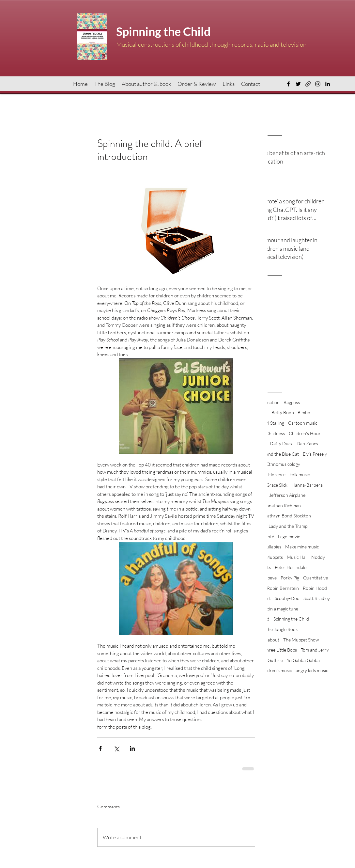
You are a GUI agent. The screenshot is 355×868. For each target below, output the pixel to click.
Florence (277, 474)
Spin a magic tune (281, 609)
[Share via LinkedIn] (132, 748)
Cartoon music (303, 423)
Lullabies (273, 547)
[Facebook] (288, 84)
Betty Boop (283, 412)
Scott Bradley (317, 598)
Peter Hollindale (291, 567)
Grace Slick (277, 485)
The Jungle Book (282, 629)
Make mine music (302, 547)
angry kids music (312, 670)
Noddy (318, 557)
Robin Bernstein (283, 588)
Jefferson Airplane (287, 495)
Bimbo (304, 412)
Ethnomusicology (283, 464)
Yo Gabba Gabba (303, 660)
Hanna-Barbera (307, 485)
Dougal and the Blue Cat (275, 454)
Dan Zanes (307, 443)
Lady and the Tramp (288, 526)
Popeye (270, 578)
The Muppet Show (301, 640)
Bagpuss (292, 402)
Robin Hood (315, 588)
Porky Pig (290, 578)
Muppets (274, 557)
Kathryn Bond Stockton (288, 516)
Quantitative (316, 578)
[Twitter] (298, 84)
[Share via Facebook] (100, 748)
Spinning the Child (291, 619)
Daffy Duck (281, 443)
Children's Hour (305, 433)
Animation (270, 402)
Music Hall (297, 557)
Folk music (300, 474)
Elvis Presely (315, 454)
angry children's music (270, 670)
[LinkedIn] (328, 84)
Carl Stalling (272, 423)
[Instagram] (318, 84)
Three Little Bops (280, 650)
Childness (275, 433)
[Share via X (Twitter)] (116, 748)
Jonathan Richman (283, 505)
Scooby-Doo (287, 598)
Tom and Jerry (315, 650)
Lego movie (289, 537)
